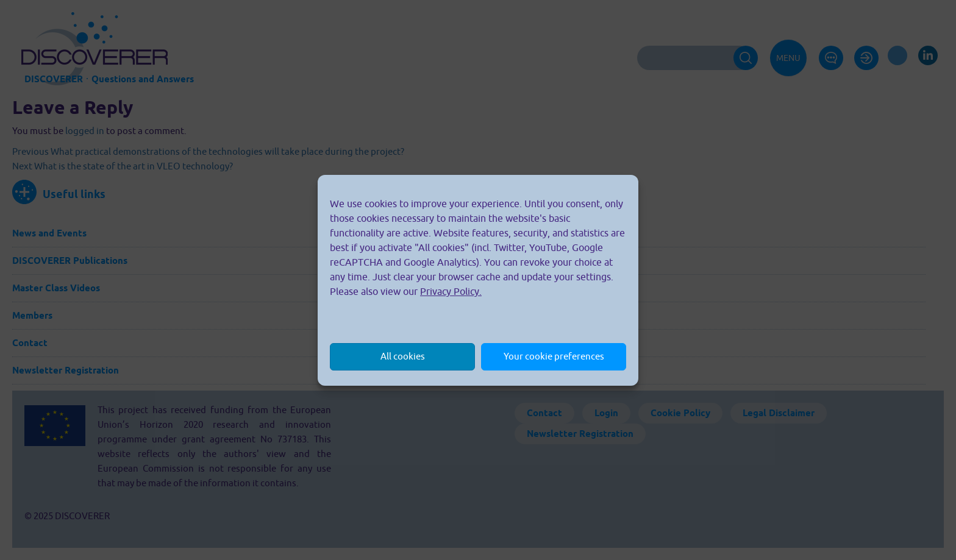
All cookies (403, 356)
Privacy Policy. (451, 291)
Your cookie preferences (554, 356)
